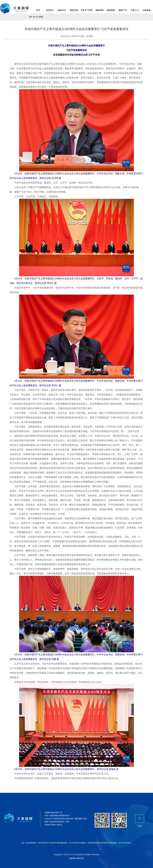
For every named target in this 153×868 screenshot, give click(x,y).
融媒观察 (100, 10)
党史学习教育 (87, 10)
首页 (38, 10)
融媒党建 (74, 10)
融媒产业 (123, 10)
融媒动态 (62, 10)
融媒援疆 (112, 10)
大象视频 (147, 10)
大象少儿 (135, 10)
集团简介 (50, 10)
